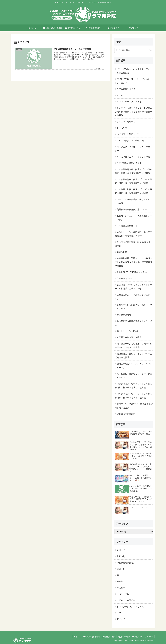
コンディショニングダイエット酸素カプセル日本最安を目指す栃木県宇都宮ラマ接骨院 (133, 112)
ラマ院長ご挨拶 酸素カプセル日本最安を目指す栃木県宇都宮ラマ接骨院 (133, 191)
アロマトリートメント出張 (129, 102)
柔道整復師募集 (124, 315)
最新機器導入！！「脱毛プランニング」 (132, 297)
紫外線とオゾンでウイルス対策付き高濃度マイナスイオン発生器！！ (133, 346)
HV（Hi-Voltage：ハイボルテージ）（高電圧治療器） (132, 71)
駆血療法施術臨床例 (126, 414)
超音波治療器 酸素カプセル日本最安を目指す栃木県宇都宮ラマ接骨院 (133, 396)
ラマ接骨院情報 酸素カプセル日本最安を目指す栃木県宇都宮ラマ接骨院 (133, 181)
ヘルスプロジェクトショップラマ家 (133, 157)
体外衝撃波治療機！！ (127, 226)
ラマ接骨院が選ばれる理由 (129, 163)
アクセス (121, 95)
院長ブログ (138, 637)
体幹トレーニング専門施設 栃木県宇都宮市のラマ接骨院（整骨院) (133, 234)
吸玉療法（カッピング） (128, 279)
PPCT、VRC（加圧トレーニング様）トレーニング (133, 81)
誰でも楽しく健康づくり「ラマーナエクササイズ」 (133, 376)
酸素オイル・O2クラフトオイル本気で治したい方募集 (134, 406)
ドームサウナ (123, 128)
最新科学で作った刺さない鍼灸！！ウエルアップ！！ (133, 307)
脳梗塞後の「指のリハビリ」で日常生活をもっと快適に (133, 356)
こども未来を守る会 (126, 89)
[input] (134, 50)
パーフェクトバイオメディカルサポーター (133, 149)
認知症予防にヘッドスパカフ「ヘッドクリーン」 (133, 366)
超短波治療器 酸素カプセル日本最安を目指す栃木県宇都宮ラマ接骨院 (133, 386)
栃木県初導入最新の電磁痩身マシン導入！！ (133, 323)
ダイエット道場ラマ (126, 122)
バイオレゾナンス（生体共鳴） (131, 141)
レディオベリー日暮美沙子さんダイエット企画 (133, 201)
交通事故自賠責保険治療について (132, 210)
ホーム (77, 637)
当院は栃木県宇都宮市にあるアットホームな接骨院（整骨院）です (133, 287)
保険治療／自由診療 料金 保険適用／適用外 (134, 244)
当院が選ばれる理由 (91, 637)
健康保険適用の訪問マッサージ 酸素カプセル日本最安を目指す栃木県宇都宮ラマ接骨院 (134, 262)
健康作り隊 (122, 252)
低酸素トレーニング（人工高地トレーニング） (133, 218)
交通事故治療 (124, 637)
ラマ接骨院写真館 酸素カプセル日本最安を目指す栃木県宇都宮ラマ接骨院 (133, 171)
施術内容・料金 (109, 637)
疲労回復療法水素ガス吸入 (129, 337)
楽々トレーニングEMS (127, 331)
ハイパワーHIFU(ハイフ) (128, 134)
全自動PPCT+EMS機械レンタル (132, 272)
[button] (151, 50)
